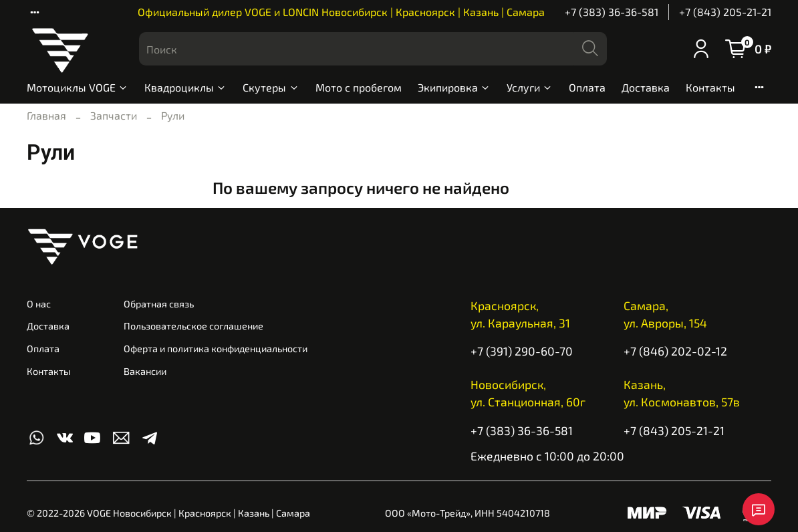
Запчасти (114, 115)
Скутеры (271, 87)
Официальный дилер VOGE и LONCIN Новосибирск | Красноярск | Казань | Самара (341, 12)
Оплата (587, 87)
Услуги (530, 87)
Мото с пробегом (359, 87)
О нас (39, 304)
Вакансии (145, 371)
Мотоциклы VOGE (78, 87)
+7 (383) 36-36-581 (612, 12)
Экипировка (454, 87)
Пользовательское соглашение (193, 326)
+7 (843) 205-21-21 (725, 12)
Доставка (646, 87)
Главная (46, 115)
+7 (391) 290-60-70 (522, 351)
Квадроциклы (185, 87)
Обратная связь (159, 304)
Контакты (710, 87)
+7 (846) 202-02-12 (675, 351)
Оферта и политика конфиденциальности (216, 349)
